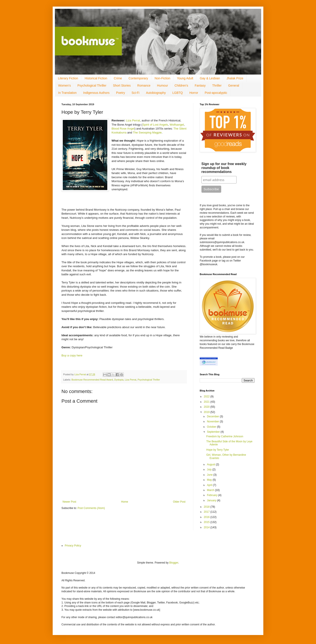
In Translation (67, 93)
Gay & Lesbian (210, 78)
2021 (207, 402)
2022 (207, 397)
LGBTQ (177, 93)
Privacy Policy (73, 546)
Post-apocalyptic (216, 93)
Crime (118, 78)
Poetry (120, 93)
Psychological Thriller (92, 85)
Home (125, 502)
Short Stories (122, 85)
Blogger (174, 563)
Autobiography (156, 93)
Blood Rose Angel (123, 129)
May (210, 480)
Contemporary (138, 78)
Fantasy (200, 85)
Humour (163, 85)
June (210, 475)
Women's (65, 85)
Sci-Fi (135, 93)
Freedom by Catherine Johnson (225, 436)
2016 (207, 517)
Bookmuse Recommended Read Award (92, 380)
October (212, 427)
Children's (181, 85)
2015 (207, 522)
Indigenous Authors (96, 93)
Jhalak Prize (235, 78)
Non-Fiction (163, 78)
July (210, 470)
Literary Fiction (68, 78)
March (211, 490)
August (211, 464)
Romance (144, 85)
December (213, 416)
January (212, 500)
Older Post (179, 502)
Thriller (217, 85)
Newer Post (69, 502)
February (213, 495)
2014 (207, 527)
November (213, 422)
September (214, 432)
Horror (194, 93)
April (210, 485)
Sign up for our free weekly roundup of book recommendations (224, 168)
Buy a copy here (72, 355)
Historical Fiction (96, 78)
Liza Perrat (133, 120)
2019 (207, 412)
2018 (207, 507)
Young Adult (185, 78)
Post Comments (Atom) (91, 508)
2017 (207, 512)
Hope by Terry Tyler (218, 450)
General (234, 85)
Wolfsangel (177, 125)
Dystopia (119, 380)
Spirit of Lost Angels (155, 125)
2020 (207, 407)
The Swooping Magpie (147, 133)
